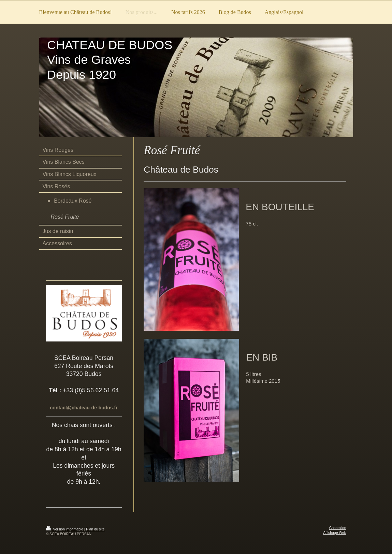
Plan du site (95, 529)
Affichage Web (335, 533)
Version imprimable (65, 529)
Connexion (338, 528)
